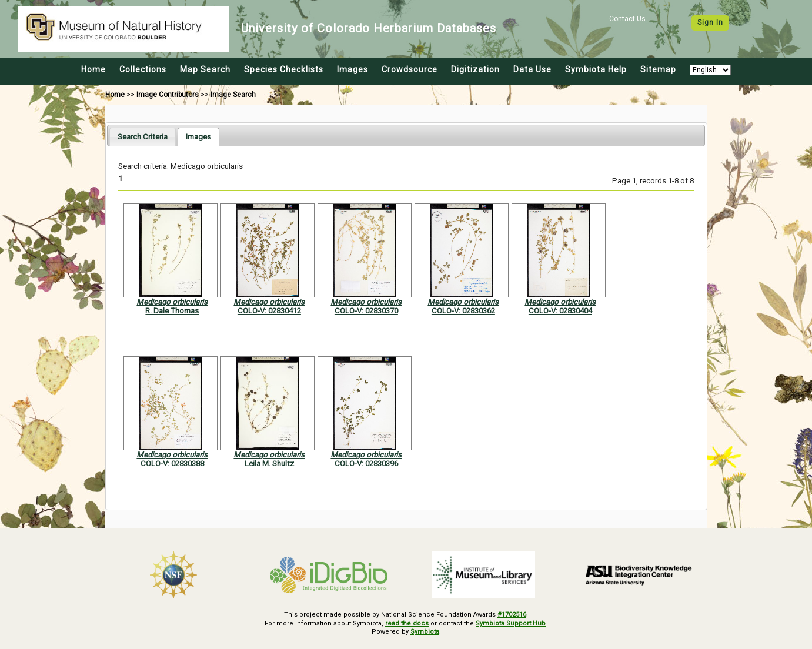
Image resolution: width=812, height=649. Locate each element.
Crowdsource (410, 69)
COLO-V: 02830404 (560, 311)
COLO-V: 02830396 (366, 464)
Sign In (710, 22)
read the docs (407, 623)
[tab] (143, 137)
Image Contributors (168, 95)
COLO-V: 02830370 (366, 311)
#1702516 (512, 615)
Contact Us (627, 19)
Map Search (205, 69)
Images (352, 69)
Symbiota (425, 632)
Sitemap (658, 69)
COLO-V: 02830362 (463, 311)
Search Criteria (143, 137)
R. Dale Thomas (172, 311)
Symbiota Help (596, 69)
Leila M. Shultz (269, 464)
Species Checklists (284, 69)
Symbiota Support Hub (511, 623)
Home (93, 69)
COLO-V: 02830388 (172, 464)
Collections (143, 69)
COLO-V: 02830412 (269, 311)
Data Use (532, 69)
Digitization (475, 69)
